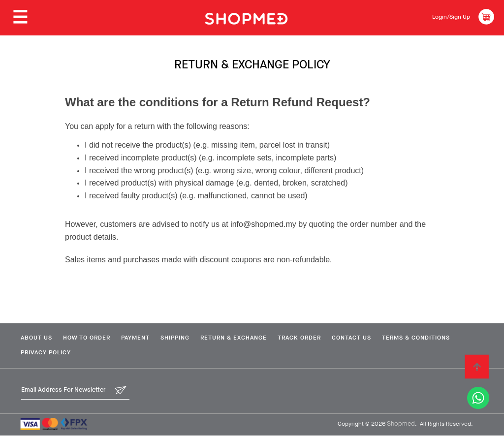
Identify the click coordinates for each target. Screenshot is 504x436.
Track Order (318, 338)
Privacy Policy (127, 353)
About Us (35, 338)
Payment (142, 338)
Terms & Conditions (54, 353)
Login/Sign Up (448, 16)
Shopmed (401, 424)
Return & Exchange (248, 338)
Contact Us (374, 338)
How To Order (90, 338)
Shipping (186, 338)
